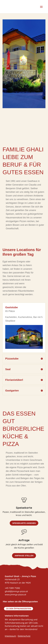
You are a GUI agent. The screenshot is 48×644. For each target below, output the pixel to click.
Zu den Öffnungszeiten (19, 608)
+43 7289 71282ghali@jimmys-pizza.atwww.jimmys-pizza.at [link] (16, 591)
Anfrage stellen (24, 556)
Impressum (10, 636)
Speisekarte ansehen (24, 523)
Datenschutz (24, 636)
